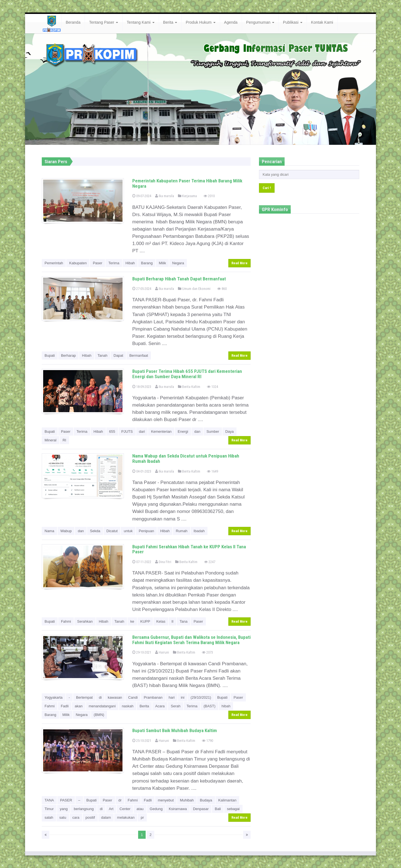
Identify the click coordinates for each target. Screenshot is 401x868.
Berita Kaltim (189, 387)
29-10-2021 (142, 652)
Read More (239, 263)
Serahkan (85, 621)
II (173, 621)
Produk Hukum (200, 22)
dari (142, 431)
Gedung (156, 809)
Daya (229, 431)
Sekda (95, 531)
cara (76, 817)
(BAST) (210, 706)
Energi (183, 431)
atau (140, 809)
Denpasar (201, 809)
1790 (207, 741)
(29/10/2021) (201, 697)
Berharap (68, 355)
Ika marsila (165, 196)
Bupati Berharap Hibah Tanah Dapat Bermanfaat (179, 279)
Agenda (231, 22)
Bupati (50, 355)
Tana (184, 621)
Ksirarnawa (178, 809)
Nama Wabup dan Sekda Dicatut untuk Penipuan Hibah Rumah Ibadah (186, 459)
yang (64, 809)
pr (142, 817)
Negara (178, 263)
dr (120, 800)
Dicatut (112, 531)
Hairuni (162, 652)
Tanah (102, 355)
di (100, 697)
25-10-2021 (142, 741)
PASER (66, 800)
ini (183, 697)
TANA (49, 800)
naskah (128, 706)
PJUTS (127, 431)
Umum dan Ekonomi (194, 289)
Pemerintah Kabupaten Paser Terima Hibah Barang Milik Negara (187, 183)
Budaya (206, 800)
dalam (106, 817)
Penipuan (146, 531)
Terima (114, 263)
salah (49, 817)
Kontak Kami (322, 22)
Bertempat (84, 697)
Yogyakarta (54, 697)
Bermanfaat (139, 355)
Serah (176, 706)
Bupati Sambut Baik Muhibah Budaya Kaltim (175, 730)
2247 (210, 562)
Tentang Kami (141, 22)
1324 (212, 387)
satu (63, 817)
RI (64, 440)
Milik (162, 263)
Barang (147, 263)
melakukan (126, 817)
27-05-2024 (142, 289)
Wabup (66, 531)
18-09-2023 (142, 387)
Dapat (118, 355)
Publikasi (293, 22)
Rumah (182, 531)
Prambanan (153, 697)
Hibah (130, 263)
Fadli (65, 706)
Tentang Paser (104, 22)
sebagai (233, 809)
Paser (97, 263)
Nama (49, 531)
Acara (160, 706)
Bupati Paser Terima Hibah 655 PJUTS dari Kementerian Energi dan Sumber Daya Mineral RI (187, 374)
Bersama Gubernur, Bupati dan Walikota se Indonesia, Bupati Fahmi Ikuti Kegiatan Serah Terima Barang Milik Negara (191, 640)
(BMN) (99, 715)
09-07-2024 (142, 196)
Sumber (213, 431)
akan (79, 706)
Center (125, 809)
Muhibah (187, 800)
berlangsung (84, 809)
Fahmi (66, 621)
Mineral (51, 440)
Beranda (73, 22)
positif (90, 817)
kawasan (115, 697)
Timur (49, 809)
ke (132, 621)
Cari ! (267, 188)
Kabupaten (78, 263)
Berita (170, 22)
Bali (218, 809)
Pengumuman (260, 22)
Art (111, 809)
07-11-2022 (142, 562)
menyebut (166, 800)
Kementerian (161, 431)
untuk (128, 531)
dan (197, 431)
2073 (207, 652)
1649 (212, 471)
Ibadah (199, 531)
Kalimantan (227, 800)
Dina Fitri (163, 562)
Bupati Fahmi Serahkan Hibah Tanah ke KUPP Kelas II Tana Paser (189, 549)
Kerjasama (187, 196)
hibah (226, 706)
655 (112, 431)
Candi (133, 697)
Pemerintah (54, 263)
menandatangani (102, 706)
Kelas (161, 621)
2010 (209, 196)
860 (222, 289)
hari (172, 697)
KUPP (145, 621)
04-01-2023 (142, 471)
